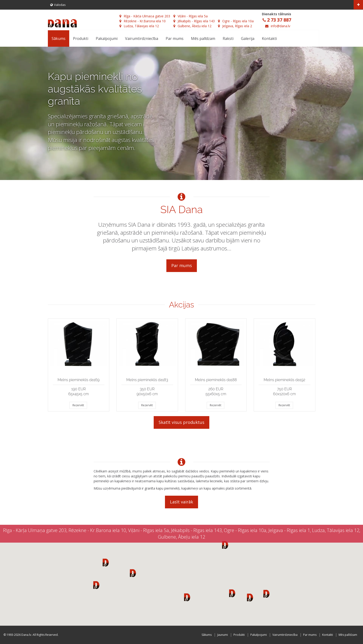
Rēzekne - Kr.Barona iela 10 (143, 21)
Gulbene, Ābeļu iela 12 (192, 26)
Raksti (228, 38)
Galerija (248, 38)
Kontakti (269, 38)
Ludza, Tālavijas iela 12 (139, 26)
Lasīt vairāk (181, 502)
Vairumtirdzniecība (142, 38)
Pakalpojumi (107, 38)
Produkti (81, 38)
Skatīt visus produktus (181, 422)
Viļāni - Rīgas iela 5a (191, 16)
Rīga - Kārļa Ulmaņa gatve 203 (145, 16)
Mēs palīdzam (203, 38)
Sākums (59, 38)
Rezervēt (78, 405)
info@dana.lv (281, 26)
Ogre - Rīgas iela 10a (236, 21)
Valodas (58, 5)
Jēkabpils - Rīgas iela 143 (194, 21)
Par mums (175, 38)
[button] (106, 562)
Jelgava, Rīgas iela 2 (235, 26)
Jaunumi (223, 635)
